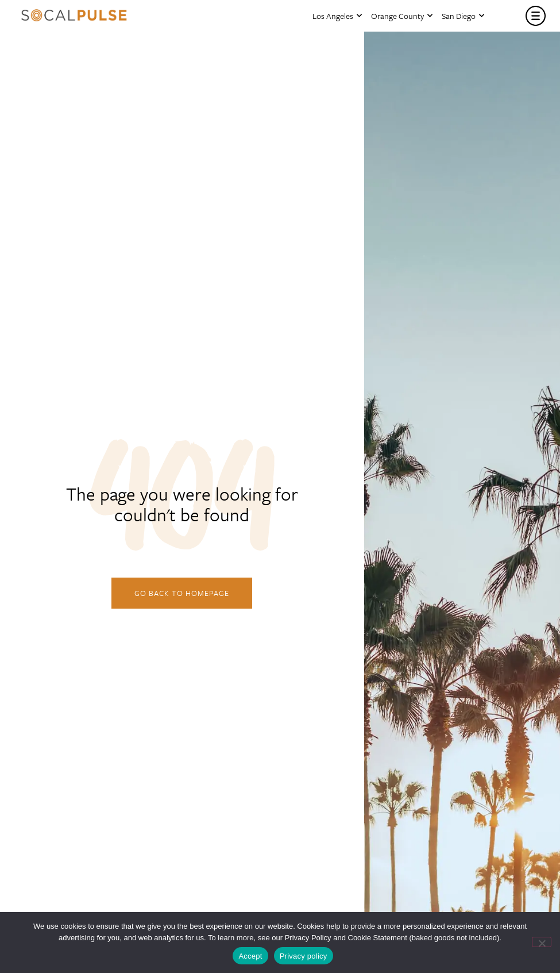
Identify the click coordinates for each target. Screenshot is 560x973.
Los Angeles (337, 16)
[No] (542, 942)
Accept (250, 956)
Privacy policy (304, 956)
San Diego (463, 16)
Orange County (402, 16)
